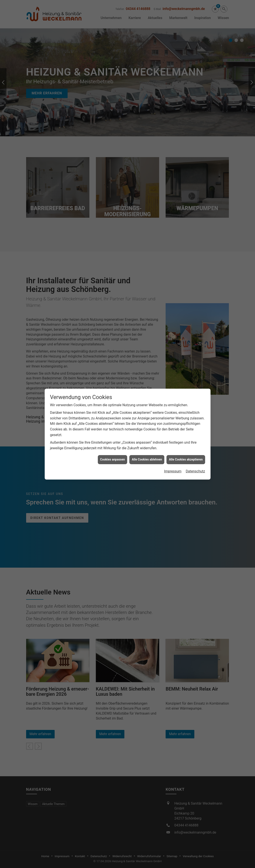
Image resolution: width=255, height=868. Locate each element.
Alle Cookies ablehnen (147, 459)
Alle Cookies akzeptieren (186, 459)
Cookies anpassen (113, 459)
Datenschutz (195, 471)
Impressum (173, 471)
